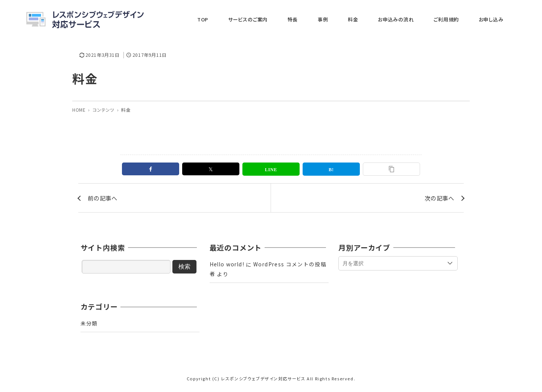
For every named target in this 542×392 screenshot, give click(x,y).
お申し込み (498, 19)
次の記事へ (438, 199)
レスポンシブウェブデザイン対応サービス (263, 380)
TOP (274, 19)
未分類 (89, 325)
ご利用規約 (462, 19)
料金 (388, 19)
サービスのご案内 (310, 19)
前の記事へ (104, 199)
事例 (367, 19)
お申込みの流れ (421, 19)
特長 (346, 19)
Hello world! (228, 266)
